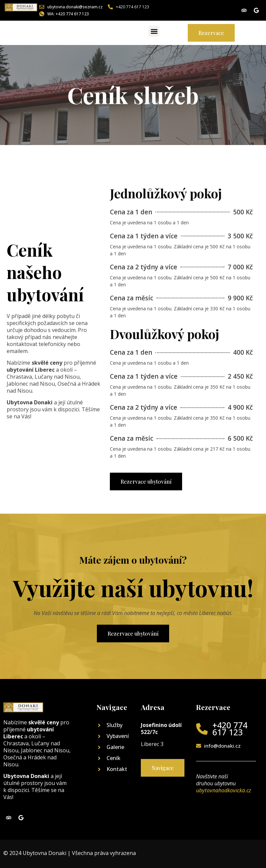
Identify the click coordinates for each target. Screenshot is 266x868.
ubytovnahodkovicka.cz (224, 790)
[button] (154, 31)
